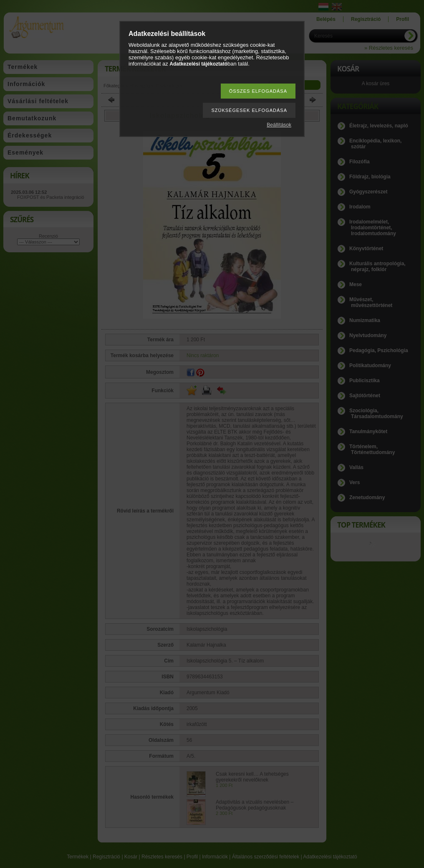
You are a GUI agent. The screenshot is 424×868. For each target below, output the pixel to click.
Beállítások (279, 125)
